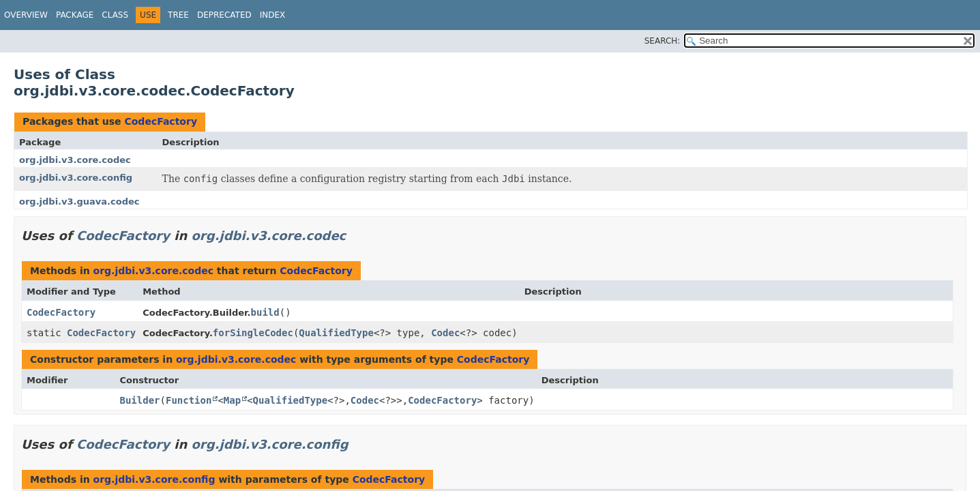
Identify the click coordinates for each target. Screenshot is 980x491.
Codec (445, 333)
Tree (178, 15)
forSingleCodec (253, 333)
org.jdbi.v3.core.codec (75, 160)
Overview (26, 15)
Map (232, 400)
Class (115, 15)
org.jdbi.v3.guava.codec (79, 202)
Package (75, 15)
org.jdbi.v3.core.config (76, 178)
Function (189, 400)
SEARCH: (663, 41)
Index (273, 15)
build (265, 312)
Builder (140, 400)
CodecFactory (161, 121)
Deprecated (224, 15)
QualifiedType (336, 333)
